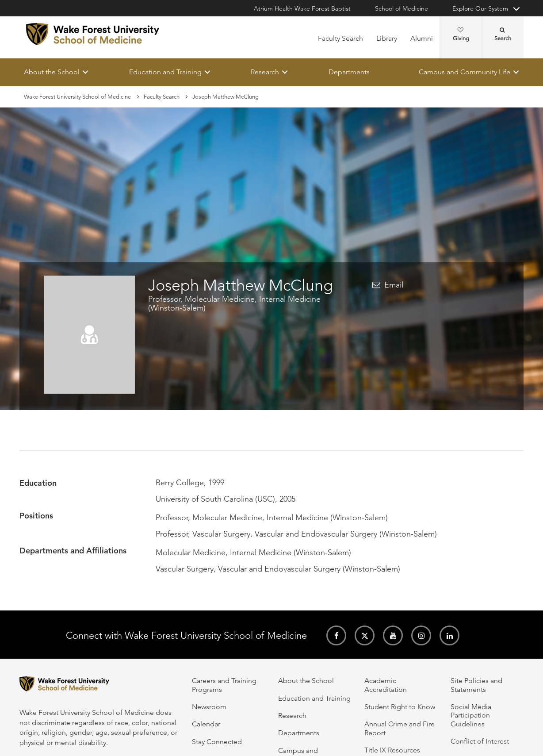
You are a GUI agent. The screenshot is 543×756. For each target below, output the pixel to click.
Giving (461, 35)
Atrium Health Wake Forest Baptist (302, 8)
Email (394, 285)
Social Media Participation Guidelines (471, 715)
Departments (349, 72)
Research (265, 72)
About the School (52, 72)
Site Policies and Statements (476, 685)
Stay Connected (217, 742)
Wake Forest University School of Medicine (77, 97)
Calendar (206, 724)
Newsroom (209, 707)
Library (387, 38)
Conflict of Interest (480, 741)
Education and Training (165, 72)
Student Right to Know (400, 707)
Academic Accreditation (386, 685)
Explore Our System (480, 8)
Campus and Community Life (465, 72)
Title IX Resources (392, 750)
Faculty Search (340, 38)
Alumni (422, 38)
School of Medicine (402, 8)
